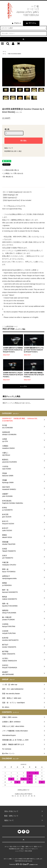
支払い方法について (15, 847)
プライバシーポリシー (31, 849)
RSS (26, 851)
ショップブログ (19, 851)
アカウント (18, 23)
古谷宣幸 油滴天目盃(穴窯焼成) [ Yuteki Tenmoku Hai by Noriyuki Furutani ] (34, 375)
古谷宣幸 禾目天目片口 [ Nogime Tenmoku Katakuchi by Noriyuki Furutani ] (13, 375)
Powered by (23, 864)
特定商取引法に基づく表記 (13, 151)
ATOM (30, 851)
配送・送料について (27, 847)
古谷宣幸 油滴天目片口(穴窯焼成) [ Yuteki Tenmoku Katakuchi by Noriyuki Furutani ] (13, 350)
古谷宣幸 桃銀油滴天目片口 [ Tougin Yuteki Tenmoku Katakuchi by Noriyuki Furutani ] (34, 350)
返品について (9, 148)
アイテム (31, 23)
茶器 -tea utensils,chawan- (15, 54)
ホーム (4, 51)
